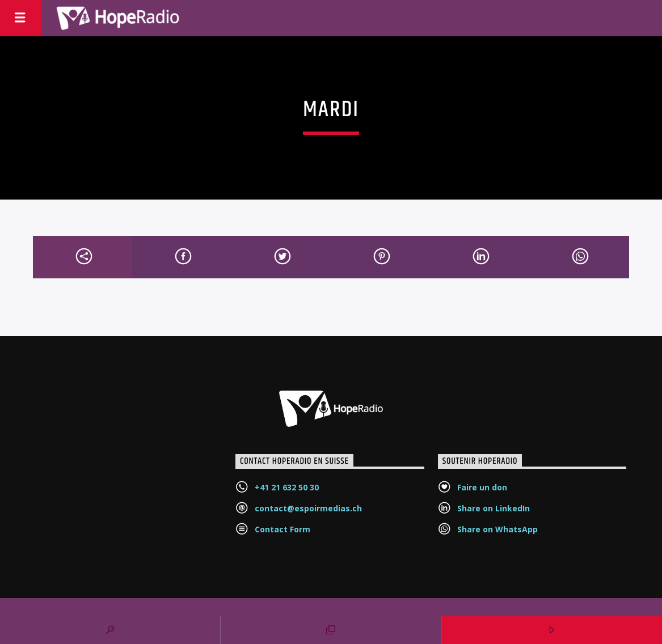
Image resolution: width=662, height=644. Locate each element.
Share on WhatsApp (497, 529)
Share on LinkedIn (494, 508)
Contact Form (282, 529)
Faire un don (482, 487)
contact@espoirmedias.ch (308, 508)
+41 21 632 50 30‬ (287, 487)
